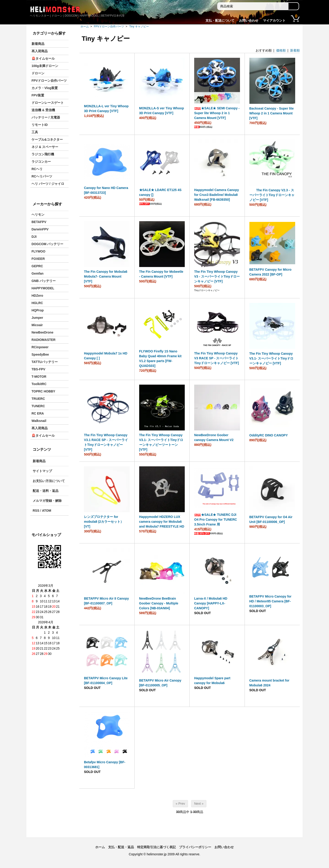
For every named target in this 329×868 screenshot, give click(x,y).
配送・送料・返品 (46, 491)
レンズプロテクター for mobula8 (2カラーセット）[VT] (104, 522)
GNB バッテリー (44, 281)
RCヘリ (37, 169)
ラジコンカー (41, 162)
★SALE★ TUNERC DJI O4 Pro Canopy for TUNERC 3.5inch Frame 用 (216, 520)
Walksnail (39, 421)
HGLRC (37, 303)
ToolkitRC (39, 384)
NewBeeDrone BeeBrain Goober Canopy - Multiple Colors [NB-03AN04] (159, 603)
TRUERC (38, 399)
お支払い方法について (49, 481)
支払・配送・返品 (121, 847)
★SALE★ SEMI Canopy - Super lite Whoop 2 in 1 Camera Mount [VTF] (217, 113)
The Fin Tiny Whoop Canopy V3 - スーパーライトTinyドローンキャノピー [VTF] (217, 276)
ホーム (85, 26)
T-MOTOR (39, 377)
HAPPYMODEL (43, 288)
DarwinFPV (40, 229)
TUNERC (38, 406)
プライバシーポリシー (195, 847)
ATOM (46, 511)
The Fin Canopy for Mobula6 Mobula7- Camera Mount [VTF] (106, 276)
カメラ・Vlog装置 (45, 88)
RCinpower (40, 347)
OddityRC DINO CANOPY (269, 435)
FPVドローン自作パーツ (109, 26)
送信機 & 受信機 (43, 110)
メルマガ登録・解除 (47, 501)
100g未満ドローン (45, 66)
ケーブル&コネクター (47, 139)
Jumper (37, 318)
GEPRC (37, 266)
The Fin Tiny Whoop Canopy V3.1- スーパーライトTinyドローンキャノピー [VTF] (271, 358)
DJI (34, 237)
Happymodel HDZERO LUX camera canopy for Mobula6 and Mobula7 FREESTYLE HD (162, 522)
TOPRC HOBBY (43, 391)
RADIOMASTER (43, 340)
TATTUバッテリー (45, 362)
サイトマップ (42, 471)
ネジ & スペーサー (45, 147)
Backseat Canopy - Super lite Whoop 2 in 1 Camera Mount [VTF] (272, 113)
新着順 (295, 50)
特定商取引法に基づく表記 (156, 847)
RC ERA (38, 413)
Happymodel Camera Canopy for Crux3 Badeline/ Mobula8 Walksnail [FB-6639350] (217, 195)
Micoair (37, 325)
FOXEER (38, 259)
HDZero (37, 296)
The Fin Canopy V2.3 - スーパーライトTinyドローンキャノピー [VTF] (272, 195)
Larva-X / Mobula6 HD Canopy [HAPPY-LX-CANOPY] (211, 603)
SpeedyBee (40, 354)
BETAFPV (39, 222)
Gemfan (38, 273)
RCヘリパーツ (42, 176)
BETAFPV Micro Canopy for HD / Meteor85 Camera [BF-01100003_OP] (270, 601)
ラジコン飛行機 (43, 154)
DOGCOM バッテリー (47, 244)
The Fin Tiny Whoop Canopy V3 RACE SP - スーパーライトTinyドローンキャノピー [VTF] (216, 358)
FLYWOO (38, 251)
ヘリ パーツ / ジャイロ (48, 184)
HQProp (38, 310)
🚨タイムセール (43, 58)
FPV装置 (38, 95)
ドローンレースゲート (48, 103)
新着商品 (38, 44)
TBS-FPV (38, 369)
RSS (36, 511)
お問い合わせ (249, 20)
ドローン (38, 73)
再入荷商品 (40, 51)
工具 (35, 132)
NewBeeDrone (42, 332)
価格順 (281, 50)
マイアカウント (274, 20)
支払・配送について (220, 20)
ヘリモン (38, 215)
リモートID (40, 125)
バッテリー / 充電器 (46, 117)
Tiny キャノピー (139, 26)
